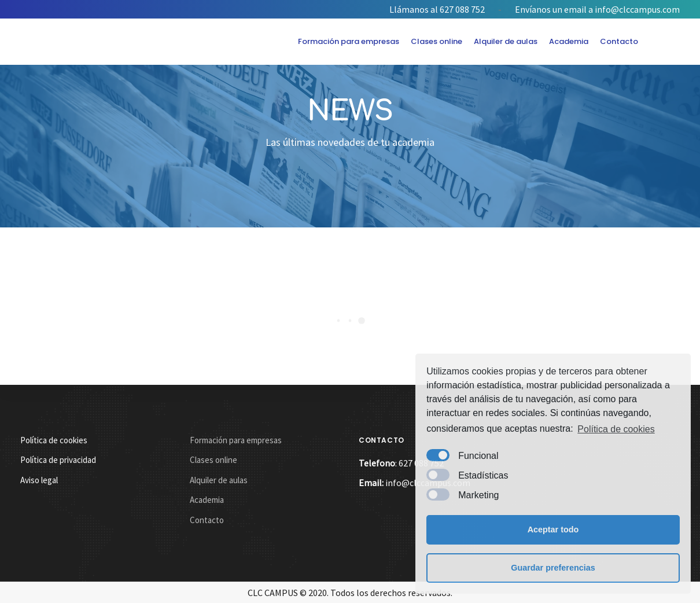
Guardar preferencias (553, 568)
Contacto (619, 41)
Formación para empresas (349, 41)
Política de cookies (616, 429)
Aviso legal (39, 480)
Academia (569, 41)
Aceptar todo (553, 530)
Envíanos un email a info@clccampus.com (597, 9)
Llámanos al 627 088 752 (437, 9)
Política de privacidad (58, 460)
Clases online (436, 41)
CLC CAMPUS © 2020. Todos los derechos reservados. (350, 593)
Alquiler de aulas (506, 41)
